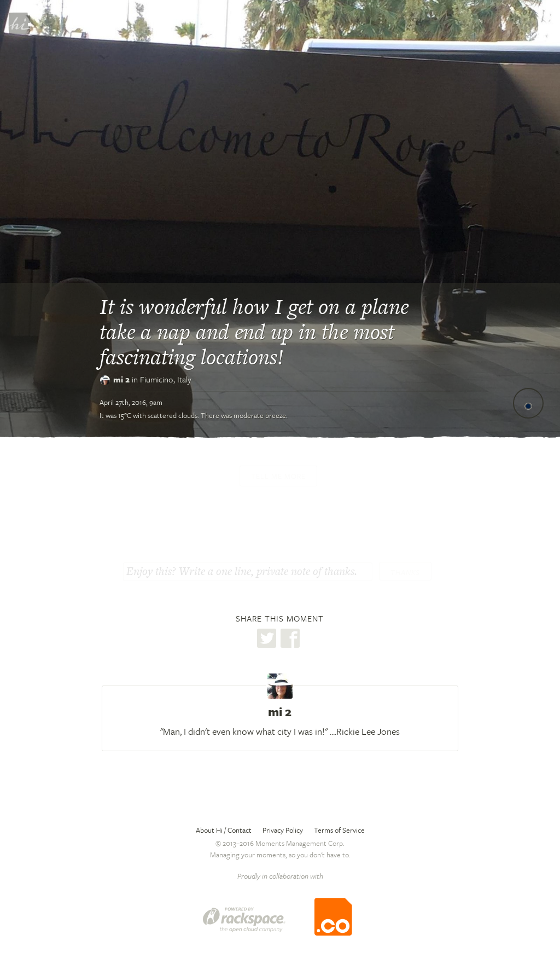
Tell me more (278, 476)
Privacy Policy (283, 830)
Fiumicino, (166, 379)
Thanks (405, 572)
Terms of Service (339, 830)
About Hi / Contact (224, 830)
